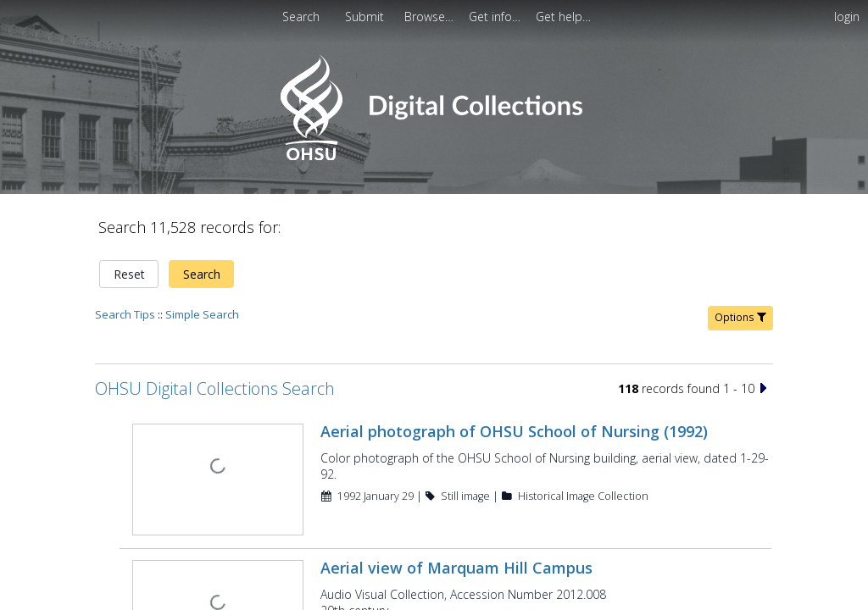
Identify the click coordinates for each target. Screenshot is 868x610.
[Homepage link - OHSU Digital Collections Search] (434, 156)
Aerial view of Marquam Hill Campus (455, 556)
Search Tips (125, 304)
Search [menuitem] (301, 17)
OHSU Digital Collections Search (215, 378)
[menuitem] (431, 17)
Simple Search (202, 304)
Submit (366, 17)
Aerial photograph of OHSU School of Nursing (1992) (512, 421)
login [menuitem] (847, 17)
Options (740, 307)
